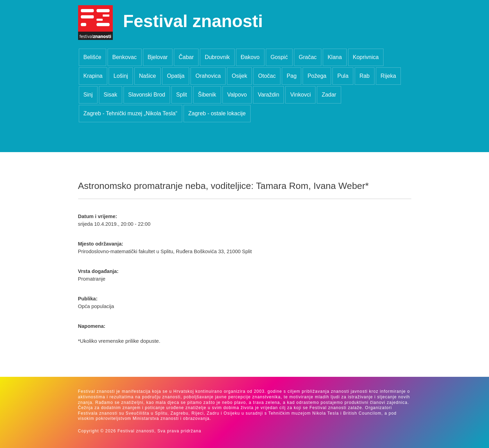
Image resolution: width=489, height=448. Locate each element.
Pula (343, 76)
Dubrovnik (217, 57)
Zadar (329, 95)
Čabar (186, 57)
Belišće (92, 57)
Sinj (88, 95)
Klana (335, 57)
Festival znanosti (193, 21)
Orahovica (208, 76)
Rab (365, 76)
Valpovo (237, 95)
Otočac (267, 76)
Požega (317, 76)
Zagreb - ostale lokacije (217, 113)
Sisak (111, 95)
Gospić (279, 57)
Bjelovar (158, 57)
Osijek (239, 76)
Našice (147, 76)
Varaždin (269, 95)
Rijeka (388, 76)
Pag (292, 76)
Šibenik (207, 95)
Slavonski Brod (147, 95)
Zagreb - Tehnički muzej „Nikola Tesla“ (130, 113)
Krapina (93, 76)
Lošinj (121, 76)
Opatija (176, 76)
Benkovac (124, 57)
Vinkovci (300, 95)
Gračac (308, 57)
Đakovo (250, 57)
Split (182, 95)
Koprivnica (366, 57)
